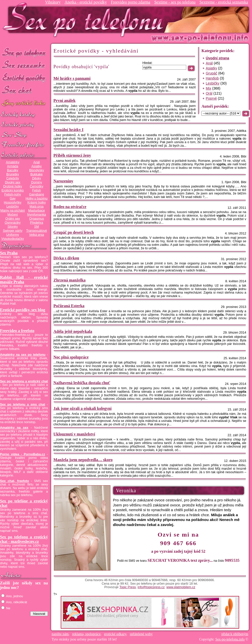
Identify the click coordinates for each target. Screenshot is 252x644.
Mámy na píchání (12, 211)
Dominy (37, 182)
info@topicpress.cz (151, 587)
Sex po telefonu (24, 52)
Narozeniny (63, 181)
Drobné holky (13, 186)
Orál (209, 93)
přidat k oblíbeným (235, 634)
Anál (36, 162)
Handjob (212, 78)
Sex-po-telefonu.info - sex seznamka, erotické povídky (85, 19)
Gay (12, 198)
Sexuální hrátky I (68, 130)
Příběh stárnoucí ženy (72, 155)
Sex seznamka (24, 65)
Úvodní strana (217, 58)
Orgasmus (37, 219)
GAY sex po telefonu (24, 104)
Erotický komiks (13, 190)
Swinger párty (12, 231)
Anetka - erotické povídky (86, 2)
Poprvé (211, 98)
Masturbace (37, 211)
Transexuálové (37, 231)
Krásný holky (37, 203)
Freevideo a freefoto (17, 331)
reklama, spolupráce (86, 634)
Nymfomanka (37, 215)
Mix (208, 88)
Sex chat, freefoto (14, 481)
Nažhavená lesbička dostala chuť (82, 383)
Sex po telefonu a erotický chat (24, 381)
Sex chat (24, 91)
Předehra (37, 223)
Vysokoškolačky (13, 239)
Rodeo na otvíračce (70, 207)
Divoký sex (12, 182)
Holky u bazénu (36, 198)
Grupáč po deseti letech (74, 232)
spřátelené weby (141, 634)
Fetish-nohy (13, 194)
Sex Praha (9, 253)
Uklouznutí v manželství (74, 434)
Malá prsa (37, 207)
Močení (13, 215)
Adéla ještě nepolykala (73, 331)
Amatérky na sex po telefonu (23, 355)
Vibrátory (53, 2)
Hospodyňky (13, 203)
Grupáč (211, 73)
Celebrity (13, 178)
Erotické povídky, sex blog (23, 310)
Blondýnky (37, 170)
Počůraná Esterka (69, 306)
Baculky (13, 170)
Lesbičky (12, 207)
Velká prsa (36, 235)
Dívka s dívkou (66, 258)
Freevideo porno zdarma (131, 2)
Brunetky (13, 174)
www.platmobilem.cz (181, 587)
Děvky (36, 178)
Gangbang (36, 194)
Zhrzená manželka (70, 280)
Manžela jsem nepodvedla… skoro (83, 460)
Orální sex (13, 219)
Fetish (37, 190)
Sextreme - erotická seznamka (224, 2)
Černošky (36, 186)
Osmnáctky (12, 223)
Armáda (13, 166)
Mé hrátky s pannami (72, 78)
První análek (65, 100)
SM (37, 227)
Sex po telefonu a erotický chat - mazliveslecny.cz (24, 539)
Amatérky (12, 162)
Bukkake (37, 174)
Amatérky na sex (14, 428)
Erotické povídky (24, 78)
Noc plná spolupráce (71, 357)
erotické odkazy (115, 634)
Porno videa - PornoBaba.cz (23, 454)
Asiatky (37, 166)
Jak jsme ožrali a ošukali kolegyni (83, 408)
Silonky (13, 227)
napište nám (60, 634)
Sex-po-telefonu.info (230, 639)
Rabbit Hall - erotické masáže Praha (24, 280)
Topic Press (128, 587)
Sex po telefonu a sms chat (23, 405)
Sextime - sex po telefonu (175, 2)
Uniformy (13, 235)
